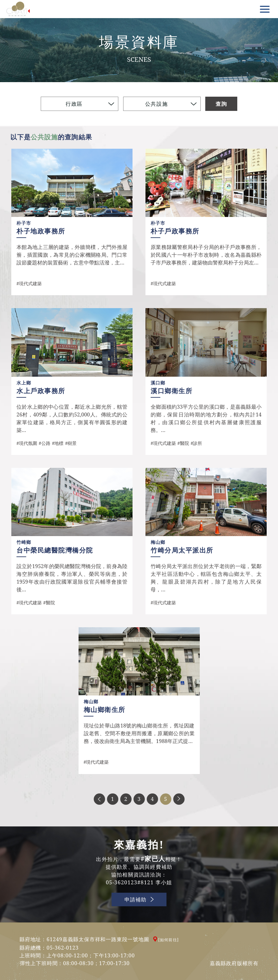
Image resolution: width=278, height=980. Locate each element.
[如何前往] (169, 940)
